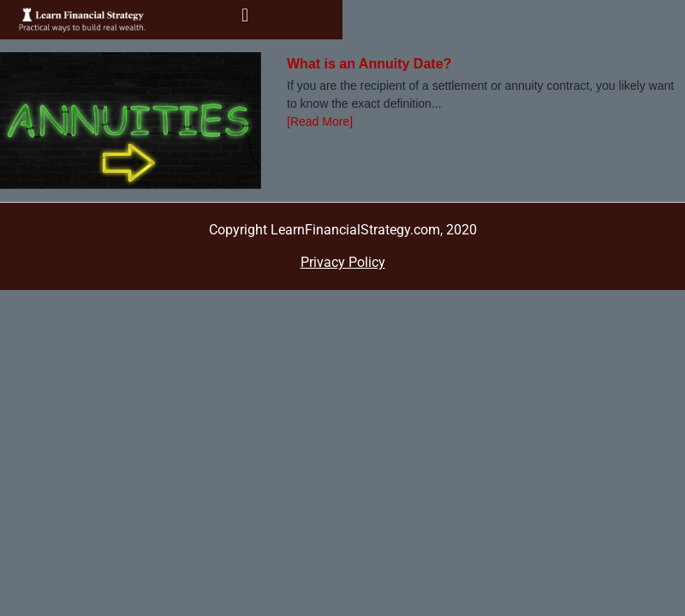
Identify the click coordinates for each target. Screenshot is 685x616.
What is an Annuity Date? (369, 64)
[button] (244, 16)
